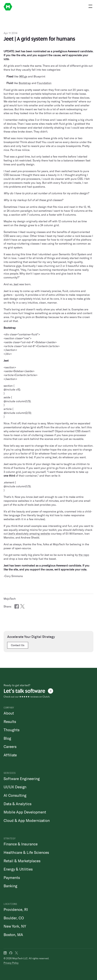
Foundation (44, 83)
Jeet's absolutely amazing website (29, 534)
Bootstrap (25, 83)
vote (6, 59)
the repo (84, 555)
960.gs (23, 76)
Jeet (16, 284)
